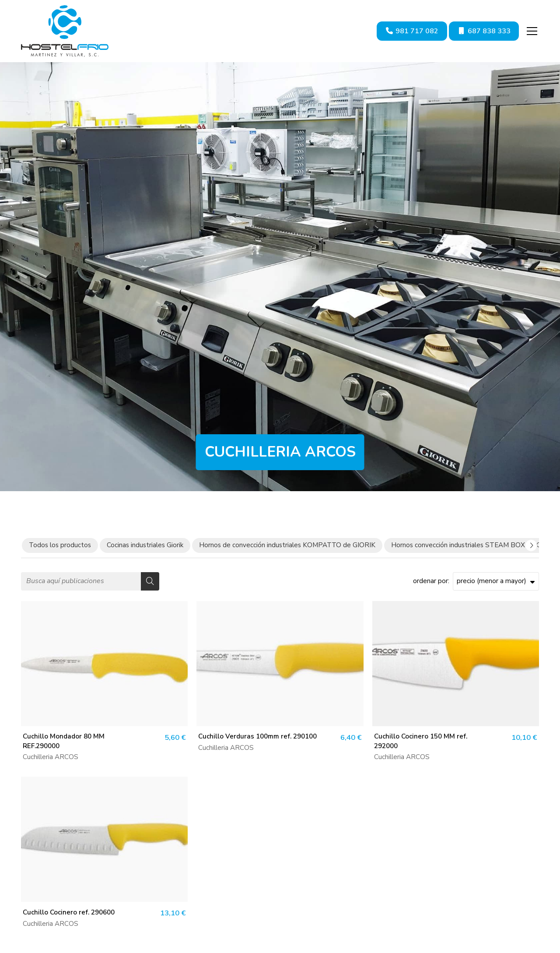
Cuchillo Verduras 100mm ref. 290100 (257, 736)
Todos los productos (60, 545)
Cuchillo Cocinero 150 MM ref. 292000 (421, 741)
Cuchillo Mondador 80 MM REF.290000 (64, 741)
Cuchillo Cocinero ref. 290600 (69, 912)
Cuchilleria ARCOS (51, 757)
